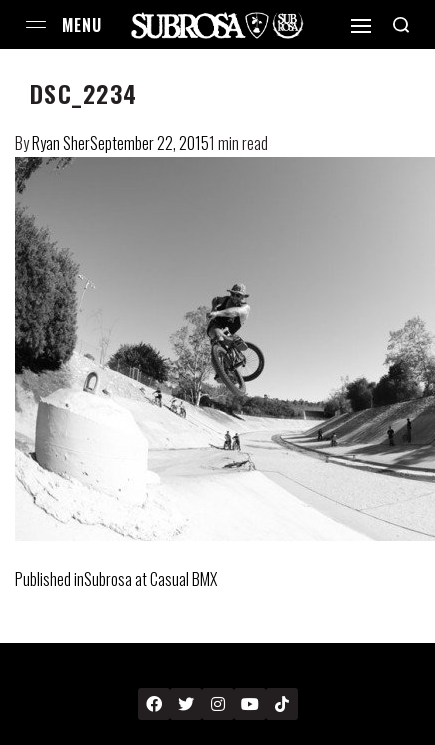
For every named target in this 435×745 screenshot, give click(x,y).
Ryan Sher (61, 143)
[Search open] (401, 25)
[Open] (361, 26)
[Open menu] (36, 24)
